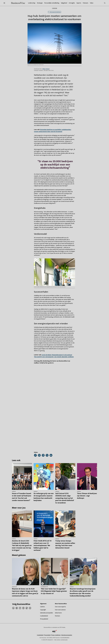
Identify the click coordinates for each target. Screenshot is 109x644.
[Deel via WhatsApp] (39, 455)
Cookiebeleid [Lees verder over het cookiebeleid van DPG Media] (40, 635)
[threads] (30, 608)
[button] (56, 635)
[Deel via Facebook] (43, 455)
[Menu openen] (4, 3)
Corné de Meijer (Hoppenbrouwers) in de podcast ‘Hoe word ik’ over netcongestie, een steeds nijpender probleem (54, 356)
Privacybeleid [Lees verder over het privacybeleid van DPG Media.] (47, 635)
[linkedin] (13, 608)
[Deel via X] (47, 455)
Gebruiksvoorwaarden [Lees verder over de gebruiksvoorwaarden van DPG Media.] (67, 635)
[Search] (105, 3)
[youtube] (17, 608)
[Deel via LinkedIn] (51, 455)
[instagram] (23, 608)
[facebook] (20, 608)
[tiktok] (27, 608)
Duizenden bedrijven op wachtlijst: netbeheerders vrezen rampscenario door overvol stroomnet (53, 131)
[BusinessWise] (18, 3)
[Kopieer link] (35, 455)
